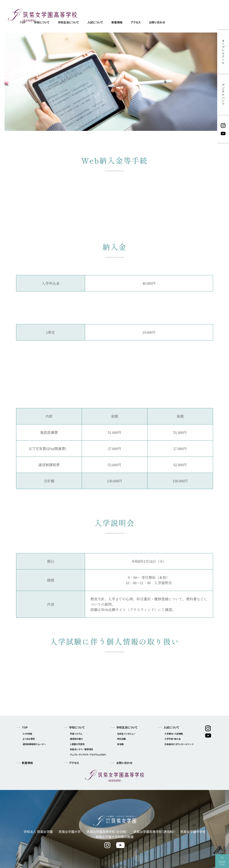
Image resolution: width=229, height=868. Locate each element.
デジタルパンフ (223, 95)
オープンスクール (223, 52)
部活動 (120, 744)
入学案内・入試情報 (174, 734)
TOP (25, 727)
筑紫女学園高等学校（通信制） (154, 832)
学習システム (76, 734)
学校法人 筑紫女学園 (38, 832)
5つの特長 (27, 734)
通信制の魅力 (76, 739)
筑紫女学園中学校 (193, 832)
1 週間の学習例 (77, 744)
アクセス (136, 22)
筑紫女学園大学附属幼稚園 (115, 837)
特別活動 (121, 739)
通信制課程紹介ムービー (34, 744)
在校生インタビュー (126, 734)
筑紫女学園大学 (70, 832)
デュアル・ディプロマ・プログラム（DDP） (88, 754)
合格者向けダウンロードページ (179, 744)
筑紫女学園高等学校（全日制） (107, 832)
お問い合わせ (157, 22)
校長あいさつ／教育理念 (82, 749)
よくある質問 (29, 739)
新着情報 (117, 22)
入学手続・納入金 (173, 739)
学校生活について (69, 22)
